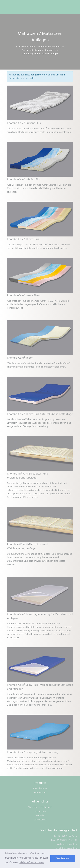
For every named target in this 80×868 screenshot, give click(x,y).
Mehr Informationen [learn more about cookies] (32, 863)
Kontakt (40, 816)
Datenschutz (40, 820)
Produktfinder (40, 789)
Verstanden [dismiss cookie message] (63, 858)
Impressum (40, 811)
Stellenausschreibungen (40, 807)
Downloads (40, 793)
